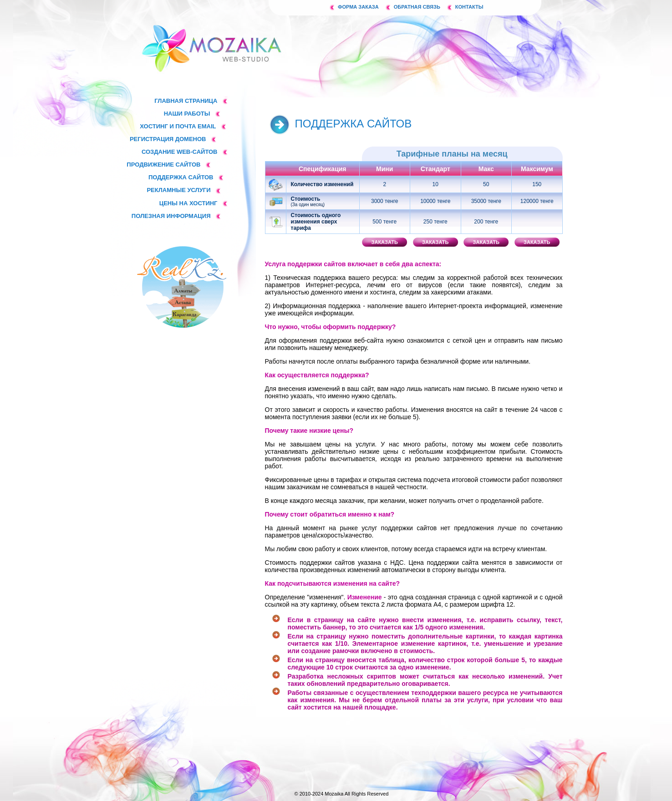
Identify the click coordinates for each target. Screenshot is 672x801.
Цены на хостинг (188, 203)
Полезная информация (171, 216)
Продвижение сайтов (163, 165)
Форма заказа (358, 7)
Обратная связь (417, 7)
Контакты (469, 7)
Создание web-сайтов (180, 152)
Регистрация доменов (168, 139)
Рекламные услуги (178, 190)
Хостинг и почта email (178, 126)
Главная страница (186, 101)
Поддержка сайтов (181, 177)
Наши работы (187, 114)
